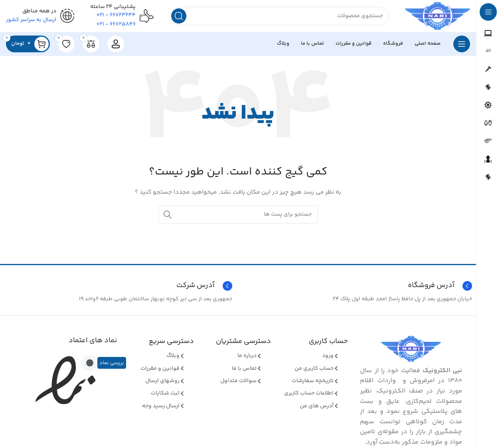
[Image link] (411, 349)
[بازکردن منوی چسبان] (462, 44)
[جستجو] (279, 16)
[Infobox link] (118, 286)
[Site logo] (438, 16)
